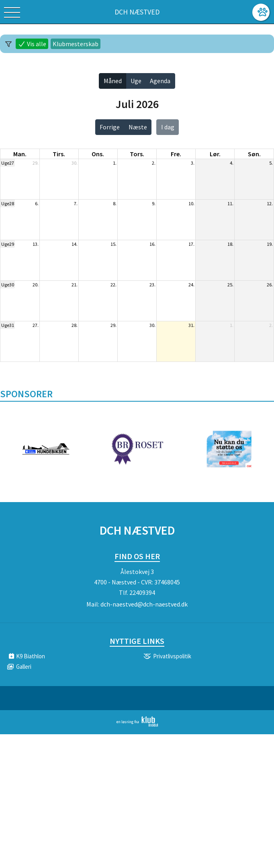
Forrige (110, 127)
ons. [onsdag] (98, 154)
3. (193, 163)
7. (76, 203)
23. (152, 285)
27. (36, 325)
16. (152, 244)
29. (36, 163)
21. (75, 285)
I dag (168, 127)
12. (270, 203)
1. (115, 163)
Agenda (160, 81)
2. (154, 163)
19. (270, 244)
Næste (138, 127)
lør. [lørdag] (215, 154)
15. (113, 244)
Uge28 (8, 203)
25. (230, 285)
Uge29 (8, 244)
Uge (136, 81)
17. (191, 244)
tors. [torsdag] (137, 154)
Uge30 (8, 285)
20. (36, 285)
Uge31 (8, 325)
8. (115, 203)
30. (75, 163)
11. (230, 203)
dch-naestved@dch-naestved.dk (144, 604)
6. (37, 203)
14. (75, 244)
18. (230, 244)
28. (75, 325)
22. (113, 285)
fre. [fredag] (176, 154)
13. (36, 244)
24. (191, 285)
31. (191, 325)
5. (271, 163)
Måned (113, 81)
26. (270, 285)
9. (154, 203)
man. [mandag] (20, 154)
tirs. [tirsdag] (59, 154)
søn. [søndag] (254, 154)
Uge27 (8, 163)
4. (232, 163)
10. (191, 203)
